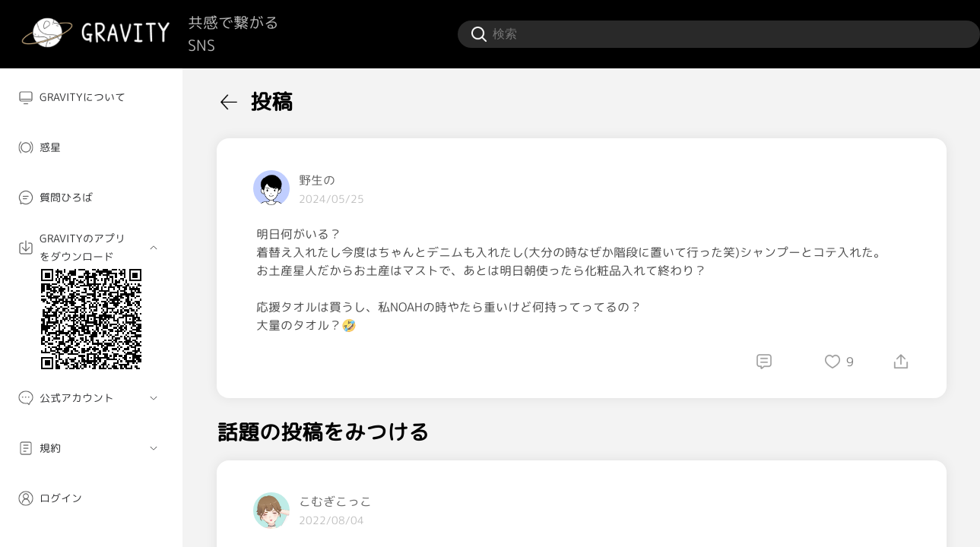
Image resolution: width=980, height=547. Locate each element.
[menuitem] (91, 97)
